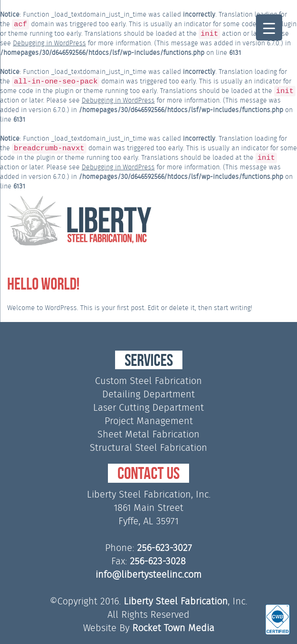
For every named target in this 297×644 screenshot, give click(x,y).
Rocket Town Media (173, 628)
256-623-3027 (164, 548)
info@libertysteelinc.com (148, 574)
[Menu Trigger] (269, 27)
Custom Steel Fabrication (148, 381)
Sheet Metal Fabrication (148, 434)
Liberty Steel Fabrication (176, 601)
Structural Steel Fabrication (148, 447)
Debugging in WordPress (49, 43)
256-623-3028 (158, 561)
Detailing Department (148, 394)
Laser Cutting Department (148, 407)
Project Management (149, 421)
